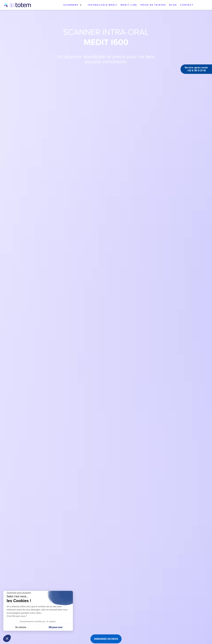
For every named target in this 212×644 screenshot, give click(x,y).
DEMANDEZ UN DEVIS (106, 639)
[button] (73, 5)
